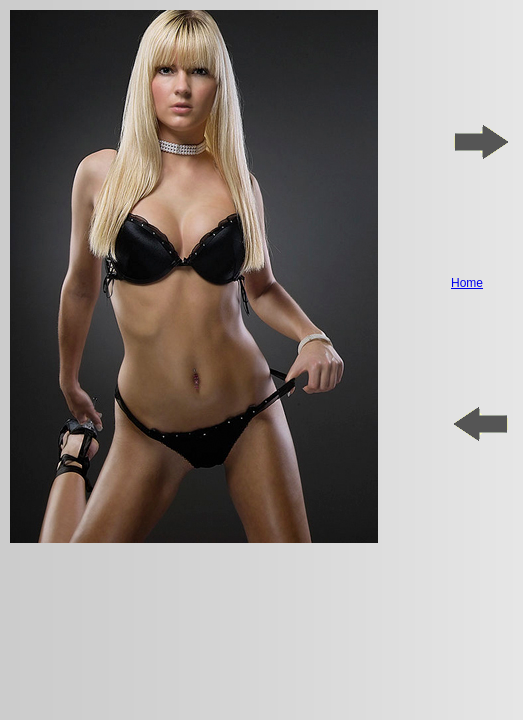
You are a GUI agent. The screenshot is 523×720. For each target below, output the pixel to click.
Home (467, 283)
